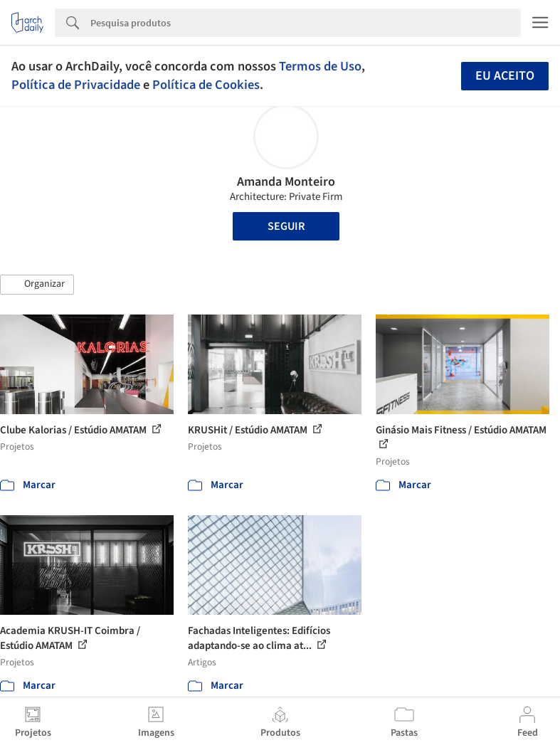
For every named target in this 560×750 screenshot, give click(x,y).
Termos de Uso (320, 66)
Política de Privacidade (76, 85)
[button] (37, 285)
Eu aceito (505, 76)
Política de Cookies (206, 85)
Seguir (286, 226)
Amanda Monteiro (286, 182)
